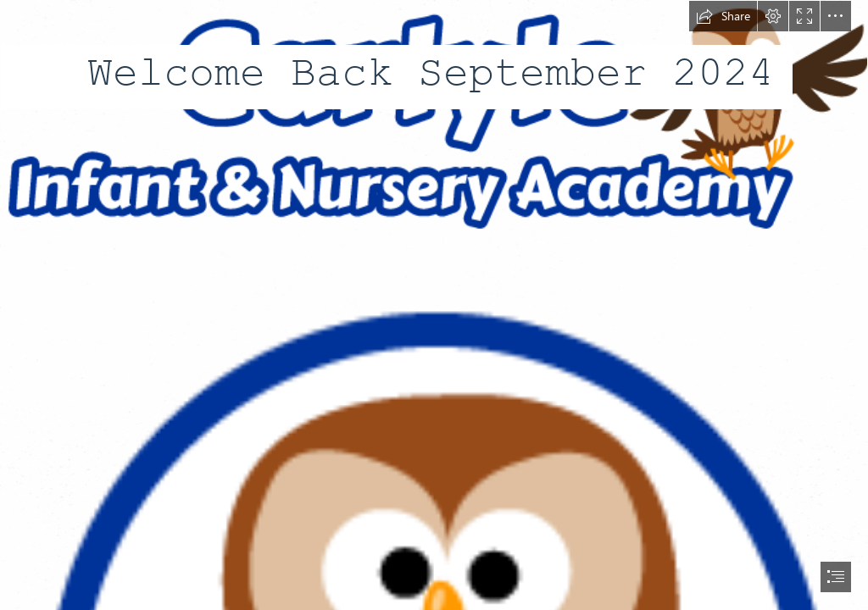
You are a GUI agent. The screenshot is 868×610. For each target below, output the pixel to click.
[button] (723, 16)
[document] (434, 305)
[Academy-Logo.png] (434, 120)
